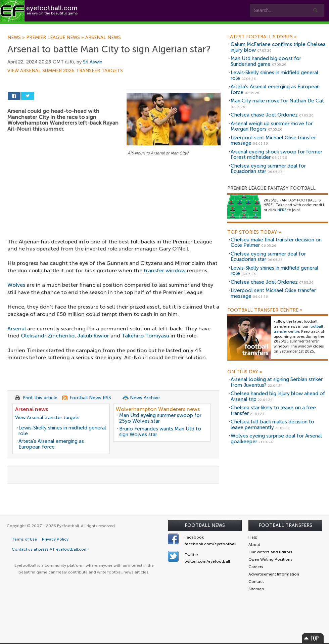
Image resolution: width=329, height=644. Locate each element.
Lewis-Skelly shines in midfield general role (62, 431)
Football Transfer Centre (265, 310)
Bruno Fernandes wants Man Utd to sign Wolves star (160, 432)
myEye (172, 27)
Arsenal (17, 329)
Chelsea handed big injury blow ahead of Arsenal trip (278, 396)
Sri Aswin (93, 62)
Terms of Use (24, 539)
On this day (245, 372)
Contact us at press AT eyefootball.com (50, 549)
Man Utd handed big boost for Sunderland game (266, 61)
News (17, 38)
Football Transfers (285, 525)
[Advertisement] (115, 207)
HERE (282, 210)
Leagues (137, 27)
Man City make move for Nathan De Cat (277, 101)
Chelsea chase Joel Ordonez (264, 115)
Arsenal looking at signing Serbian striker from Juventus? (277, 382)
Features (100, 27)
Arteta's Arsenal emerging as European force (51, 444)
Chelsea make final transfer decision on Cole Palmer (276, 243)
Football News (205, 525)
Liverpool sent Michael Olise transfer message (273, 141)
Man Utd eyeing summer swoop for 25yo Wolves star (160, 418)
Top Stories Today (254, 232)
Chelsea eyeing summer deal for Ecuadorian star (268, 169)
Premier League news (56, 38)
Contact (210, 27)
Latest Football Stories (262, 37)
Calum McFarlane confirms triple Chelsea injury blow (278, 47)
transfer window (165, 270)
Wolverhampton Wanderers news (158, 409)
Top (313, 638)
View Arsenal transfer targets (47, 418)
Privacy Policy (55, 539)
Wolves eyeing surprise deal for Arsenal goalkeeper (276, 439)
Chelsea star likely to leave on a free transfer (273, 410)
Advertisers (250, 27)
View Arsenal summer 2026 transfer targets (65, 71)
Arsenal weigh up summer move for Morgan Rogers (272, 126)
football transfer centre (298, 329)
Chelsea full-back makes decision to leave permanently (272, 425)
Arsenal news (103, 38)
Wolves (16, 285)
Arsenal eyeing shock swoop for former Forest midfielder (276, 155)
